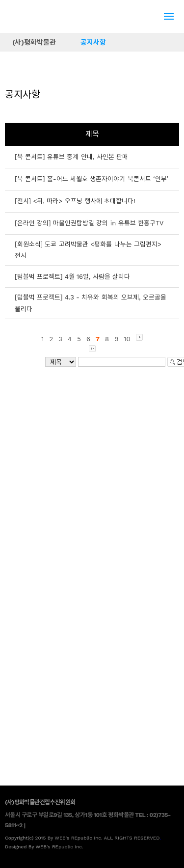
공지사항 (93, 42)
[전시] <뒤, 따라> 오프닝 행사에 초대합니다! (75, 201)
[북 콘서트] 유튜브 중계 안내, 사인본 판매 (71, 157)
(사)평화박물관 (34, 42)
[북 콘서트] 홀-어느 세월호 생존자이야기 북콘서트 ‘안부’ (92, 179)
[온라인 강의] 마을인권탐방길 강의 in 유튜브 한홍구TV (89, 223)
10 (127, 339)
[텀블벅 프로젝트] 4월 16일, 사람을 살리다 (72, 277)
